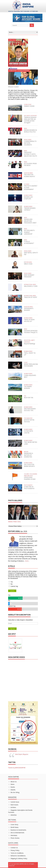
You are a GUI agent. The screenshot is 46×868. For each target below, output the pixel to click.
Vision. (11, 784)
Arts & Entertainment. (16, 833)
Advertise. (12, 815)
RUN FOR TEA (29, 398)
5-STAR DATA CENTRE (28, 432)
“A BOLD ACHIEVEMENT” (29, 242)
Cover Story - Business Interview (19, 71)
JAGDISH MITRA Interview (29, 421)
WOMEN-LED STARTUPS (28, 198)
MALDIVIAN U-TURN (31, 286)
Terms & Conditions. (16, 853)
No (12, 584)
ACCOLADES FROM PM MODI (30, 164)
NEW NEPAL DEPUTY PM (31, 254)
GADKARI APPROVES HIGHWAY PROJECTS (31, 332)
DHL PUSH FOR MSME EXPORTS (29, 465)
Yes (12, 582)
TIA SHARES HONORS (28, 387)
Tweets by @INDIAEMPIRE (17, 768)
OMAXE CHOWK (29, 106)
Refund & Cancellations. (17, 856)
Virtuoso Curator (13, 87)
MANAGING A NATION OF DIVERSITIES (28, 455)
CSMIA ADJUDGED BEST (30, 376)
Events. (12, 787)
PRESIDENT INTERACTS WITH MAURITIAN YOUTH (30, 154)
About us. (12, 782)
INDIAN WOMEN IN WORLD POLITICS (30, 131)
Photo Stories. (14, 838)
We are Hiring (14, 792)
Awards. (12, 790)
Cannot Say (14, 586)
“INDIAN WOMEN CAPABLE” (30, 209)
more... (27, 561)
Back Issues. (13, 805)
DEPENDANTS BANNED (29, 309)
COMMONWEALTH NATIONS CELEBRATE (30, 143)
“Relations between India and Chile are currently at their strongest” (30, 120)
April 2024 (12, 40)
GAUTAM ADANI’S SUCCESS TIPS (30, 410)
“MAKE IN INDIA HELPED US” (29, 320)
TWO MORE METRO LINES (31, 443)
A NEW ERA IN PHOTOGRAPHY (29, 488)
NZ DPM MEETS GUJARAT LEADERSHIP (29, 232)
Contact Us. (13, 848)
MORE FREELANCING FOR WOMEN (31, 365)
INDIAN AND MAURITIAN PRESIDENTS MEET (30, 221)
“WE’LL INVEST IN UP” (30, 354)
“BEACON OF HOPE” (31, 297)
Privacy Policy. (14, 850)
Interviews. (13, 835)
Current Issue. (14, 802)
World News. (13, 827)
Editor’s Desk (28, 264)
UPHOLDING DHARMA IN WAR (30, 478)
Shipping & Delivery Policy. (18, 858)
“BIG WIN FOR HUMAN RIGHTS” (30, 176)
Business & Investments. (17, 830)
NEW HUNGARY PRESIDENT (29, 276)
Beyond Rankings (30, 344)
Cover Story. (13, 825)
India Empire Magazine (22, 754)
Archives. (12, 807)
